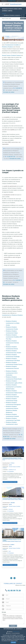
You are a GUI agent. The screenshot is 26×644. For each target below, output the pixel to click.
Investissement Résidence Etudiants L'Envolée (12, 458)
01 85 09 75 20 (12, 1)
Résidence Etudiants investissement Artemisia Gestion (12, 343)
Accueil (4, 13)
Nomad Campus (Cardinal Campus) (11, 55)
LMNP (13, 4)
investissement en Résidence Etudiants (12, 315)
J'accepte (13, 642)
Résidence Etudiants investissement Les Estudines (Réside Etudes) (14, 387)
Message (4, 612)
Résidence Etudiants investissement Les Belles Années (13, 323)
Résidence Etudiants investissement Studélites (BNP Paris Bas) (14, 337)
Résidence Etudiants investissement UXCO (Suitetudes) (12, 373)
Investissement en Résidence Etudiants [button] (10, 482)
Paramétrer (21, 641)
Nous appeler (23, 15)
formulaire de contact (9, 92)
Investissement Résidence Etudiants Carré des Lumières (12, 540)
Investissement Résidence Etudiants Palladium (12, 499)
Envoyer (13, 626)
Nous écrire (23, 19)
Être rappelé (23, 17)
